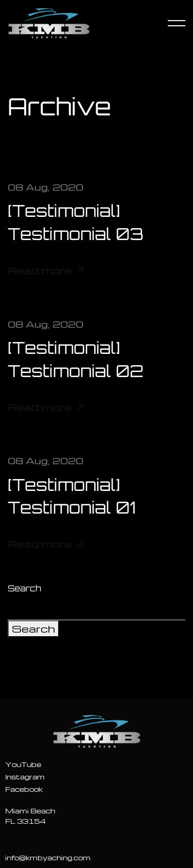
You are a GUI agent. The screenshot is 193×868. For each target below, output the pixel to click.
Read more (46, 271)
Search (24, 588)
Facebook (24, 789)
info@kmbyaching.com (48, 857)
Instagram (25, 777)
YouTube (23, 764)
